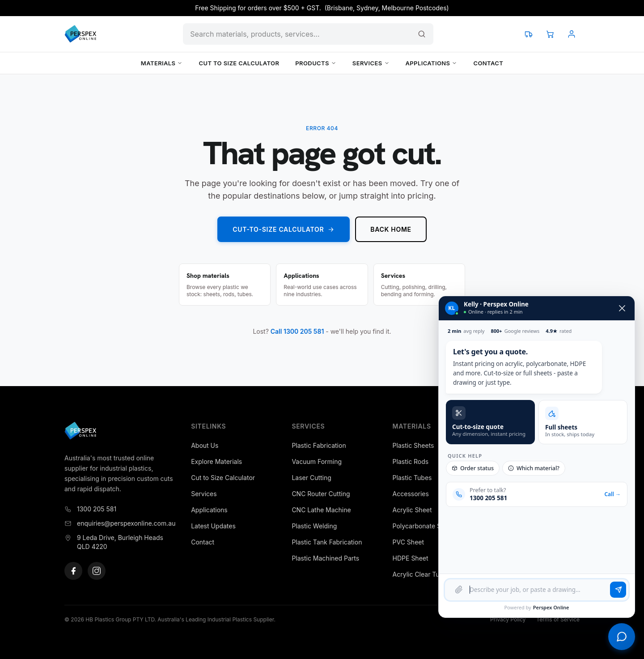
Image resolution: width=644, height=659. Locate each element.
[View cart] (550, 34)
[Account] (572, 34)
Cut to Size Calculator (239, 63)
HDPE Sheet (411, 558)
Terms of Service (558, 619)
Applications (432, 63)
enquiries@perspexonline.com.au (120, 523)
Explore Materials (216, 461)
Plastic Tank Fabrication (327, 542)
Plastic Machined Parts (325, 558)
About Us (205, 445)
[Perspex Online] (80, 34)
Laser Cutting (311, 478)
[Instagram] (97, 571)
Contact (488, 63)
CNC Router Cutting (321, 494)
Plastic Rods (411, 461)
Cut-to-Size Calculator (284, 229)
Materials (162, 63)
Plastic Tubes (412, 478)
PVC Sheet (408, 542)
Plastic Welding (314, 526)
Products (316, 63)
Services (371, 63)
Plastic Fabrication (319, 445)
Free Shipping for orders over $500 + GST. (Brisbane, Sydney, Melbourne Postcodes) (322, 8)
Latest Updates (213, 526)
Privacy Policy (508, 619)
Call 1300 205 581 (297, 331)
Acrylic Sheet (412, 510)
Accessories (411, 494)
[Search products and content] (308, 34)
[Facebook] (73, 571)
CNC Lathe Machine (321, 510)
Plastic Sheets (413, 445)
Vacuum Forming (317, 461)
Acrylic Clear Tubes (422, 574)
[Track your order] (529, 34)
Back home (391, 229)
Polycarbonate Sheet (424, 526)
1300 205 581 (90, 509)
